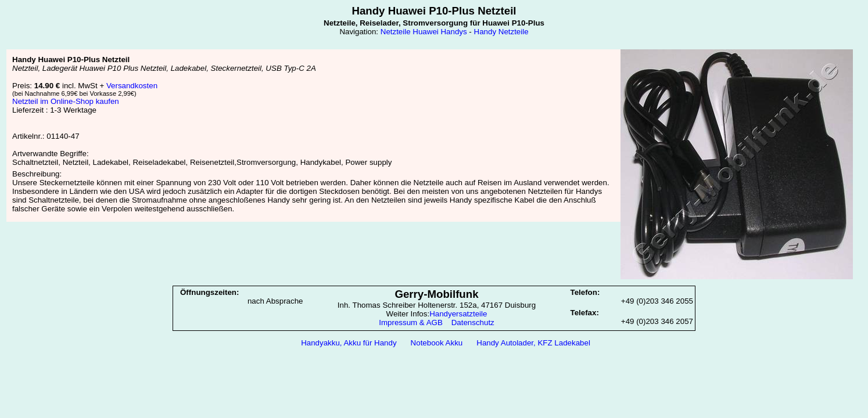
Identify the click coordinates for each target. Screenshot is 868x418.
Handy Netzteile (501, 32)
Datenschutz (473, 322)
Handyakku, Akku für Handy (349, 343)
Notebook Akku (437, 343)
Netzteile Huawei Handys (424, 32)
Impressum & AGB (411, 322)
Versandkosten (132, 86)
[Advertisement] (434, 381)
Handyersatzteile (458, 314)
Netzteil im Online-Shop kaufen (66, 101)
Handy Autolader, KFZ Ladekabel (533, 343)
